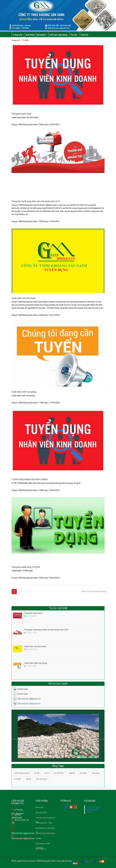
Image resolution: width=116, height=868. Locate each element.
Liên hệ (85, 35)
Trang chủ (18, 35)
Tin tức (75, 35)
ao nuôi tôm (59, 773)
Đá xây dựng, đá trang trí (45, 833)
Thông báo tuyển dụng (21, 114)
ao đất (37, 773)
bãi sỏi (28, 779)
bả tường (96, 773)
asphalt (72, 773)
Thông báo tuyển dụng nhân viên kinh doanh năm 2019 (36, 201)
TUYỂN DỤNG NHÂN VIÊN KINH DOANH (30, 479)
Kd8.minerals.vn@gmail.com (29, 704)
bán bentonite (42, 779)
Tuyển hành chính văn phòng (24, 392)
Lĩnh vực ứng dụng (59, 35)
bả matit (83, 773)
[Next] (28, 592)
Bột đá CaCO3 (41, 813)
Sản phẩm (42, 35)
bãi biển (18, 779)
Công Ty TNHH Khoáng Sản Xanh (94, 810)
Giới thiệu (30, 35)
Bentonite (40, 807)
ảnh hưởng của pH (22, 773)
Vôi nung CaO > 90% (44, 823)
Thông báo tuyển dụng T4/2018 (26, 567)
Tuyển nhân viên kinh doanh (24, 298)
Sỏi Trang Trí (41, 849)
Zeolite (38, 838)
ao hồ (47, 773)
